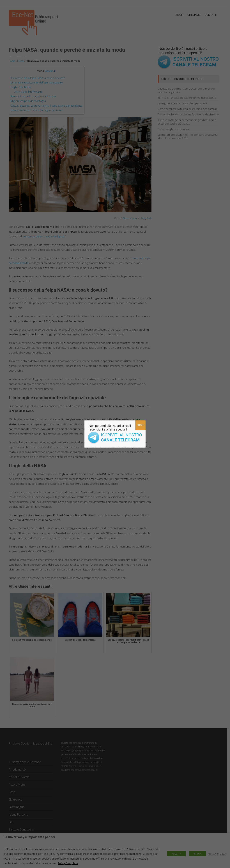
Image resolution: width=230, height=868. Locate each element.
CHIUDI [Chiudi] (140, 425)
